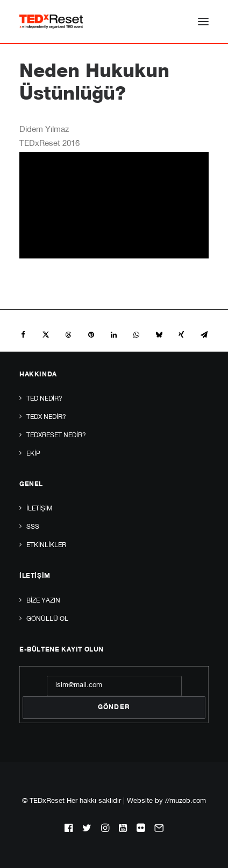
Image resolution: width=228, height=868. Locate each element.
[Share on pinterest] (91, 335)
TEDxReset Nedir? (56, 436)
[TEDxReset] (51, 22)
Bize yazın (43, 601)
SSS (33, 527)
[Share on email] (204, 335)
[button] (203, 22)
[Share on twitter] (46, 335)
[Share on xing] (181, 335)
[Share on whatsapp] (136, 335)
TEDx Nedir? (46, 417)
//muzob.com (186, 801)
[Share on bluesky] (159, 335)
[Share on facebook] (23, 335)
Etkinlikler (46, 545)
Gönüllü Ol (47, 619)
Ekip (33, 454)
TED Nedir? (44, 399)
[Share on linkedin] (113, 335)
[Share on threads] (68, 335)
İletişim (39, 509)
